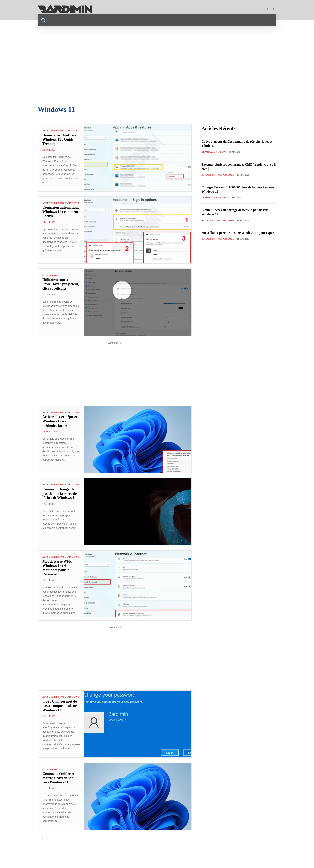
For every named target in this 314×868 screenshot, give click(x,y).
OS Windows (51, 276)
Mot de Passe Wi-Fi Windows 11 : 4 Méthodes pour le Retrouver (57, 571)
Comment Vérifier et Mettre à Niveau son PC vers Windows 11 (61, 782)
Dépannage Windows (214, 152)
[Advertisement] (157, 66)
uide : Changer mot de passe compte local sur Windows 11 (60, 711)
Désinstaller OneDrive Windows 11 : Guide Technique (59, 142)
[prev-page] (40, 841)
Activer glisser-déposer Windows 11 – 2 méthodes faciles (60, 424)
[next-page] (47, 841)
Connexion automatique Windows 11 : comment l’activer (61, 215)
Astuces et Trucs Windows (55, 132)
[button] (43, 20)
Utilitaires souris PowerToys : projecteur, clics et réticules (61, 285)
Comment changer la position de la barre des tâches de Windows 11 (60, 497)
